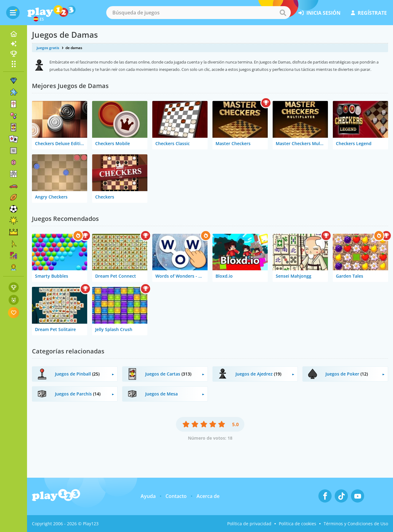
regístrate (369, 13)
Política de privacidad (249, 524)
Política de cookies (298, 524)
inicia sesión (319, 13)
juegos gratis (48, 48)
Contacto (176, 496)
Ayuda (148, 496)
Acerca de (208, 496)
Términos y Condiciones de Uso (356, 524)
